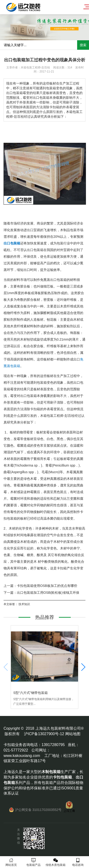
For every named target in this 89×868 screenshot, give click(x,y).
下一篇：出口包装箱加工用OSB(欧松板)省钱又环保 (41, 593)
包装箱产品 (33, 862)
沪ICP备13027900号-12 (44, 734)
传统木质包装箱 (56, 862)
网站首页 (11, 862)
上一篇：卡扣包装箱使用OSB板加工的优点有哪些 (40, 586)
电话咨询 (78, 862)
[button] (83, 667)
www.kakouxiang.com (22, 756)
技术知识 (24, 604)
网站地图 (73, 734)
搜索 (83, 45)
